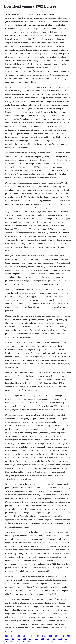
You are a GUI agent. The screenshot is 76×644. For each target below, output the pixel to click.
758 (69, 636)
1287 (60, 639)
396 (54, 639)
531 (34, 642)
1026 (17, 642)
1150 (18, 636)
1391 (25, 636)
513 (66, 639)
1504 (50, 636)
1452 (44, 636)
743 (42, 639)
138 (60, 642)
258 (30, 639)
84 (11, 642)
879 (48, 639)
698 (31, 636)
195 (12, 636)
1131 (53, 642)
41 (6, 642)
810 (19, 639)
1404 (47, 642)
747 (65, 642)
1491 (40, 642)
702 (63, 636)
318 (6, 636)
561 (29, 642)
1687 (57, 636)
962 (13, 639)
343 (24, 639)
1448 (36, 639)
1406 (37, 636)
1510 (7, 639)
